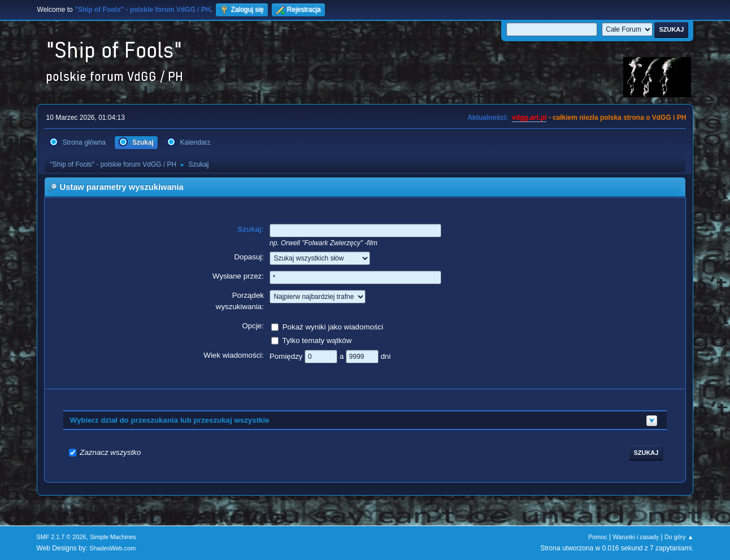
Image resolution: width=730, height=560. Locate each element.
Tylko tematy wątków (317, 340)
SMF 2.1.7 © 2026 (62, 537)
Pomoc (598, 537)
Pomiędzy (287, 356)
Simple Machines (113, 537)
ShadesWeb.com (112, 548)
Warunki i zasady (636, 537)
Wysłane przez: (238, 276)
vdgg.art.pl (529, 118)
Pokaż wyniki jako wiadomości (333, 326)
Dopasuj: (249, 257)
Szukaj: (251, 229)
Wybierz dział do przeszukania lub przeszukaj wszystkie (170, 420)
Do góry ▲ (679, 537)
